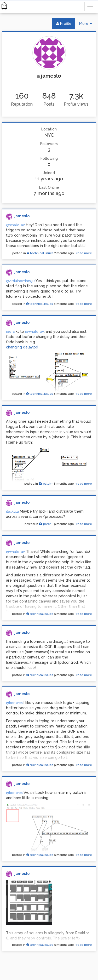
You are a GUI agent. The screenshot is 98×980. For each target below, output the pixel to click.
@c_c (10, 332)
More (88, 25)
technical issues (40, 253)
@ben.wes (14, 703)
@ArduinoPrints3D (20, 281)
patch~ (46, 484)
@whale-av (15, 225)
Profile (64, 24)
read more (84, 253)
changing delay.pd (22, 347)
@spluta (12, 511)
